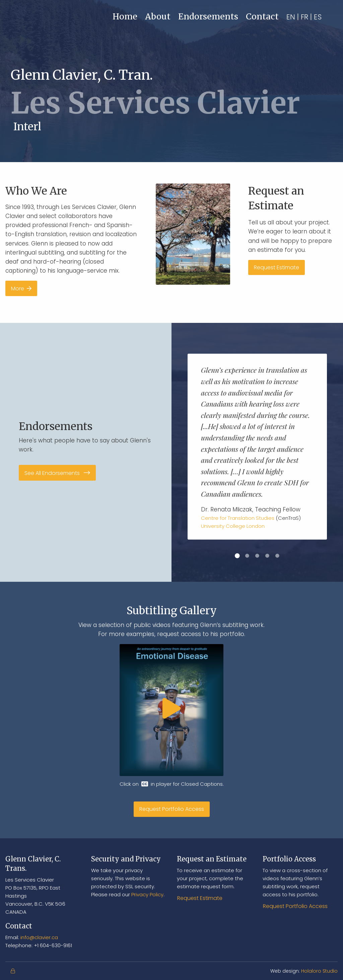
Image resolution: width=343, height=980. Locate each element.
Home (125, 16)
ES (318, 17)
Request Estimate (277, 267)
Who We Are (36, 191)
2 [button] (247, 556)
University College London (233, 526)
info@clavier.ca (39, 937)
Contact (262, 16)
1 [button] (237, 556)
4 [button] (267, 556)
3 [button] (257, 556)
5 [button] (277, 556)
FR (304, 17)
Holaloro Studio (319, 971)
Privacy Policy (147, 894)
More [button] (21, 289)
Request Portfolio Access (172, 809)
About (158, 16)
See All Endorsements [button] (57, 473)
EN (291, 17)
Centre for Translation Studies (238, 518)
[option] (257, 446)
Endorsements (208, 16)
